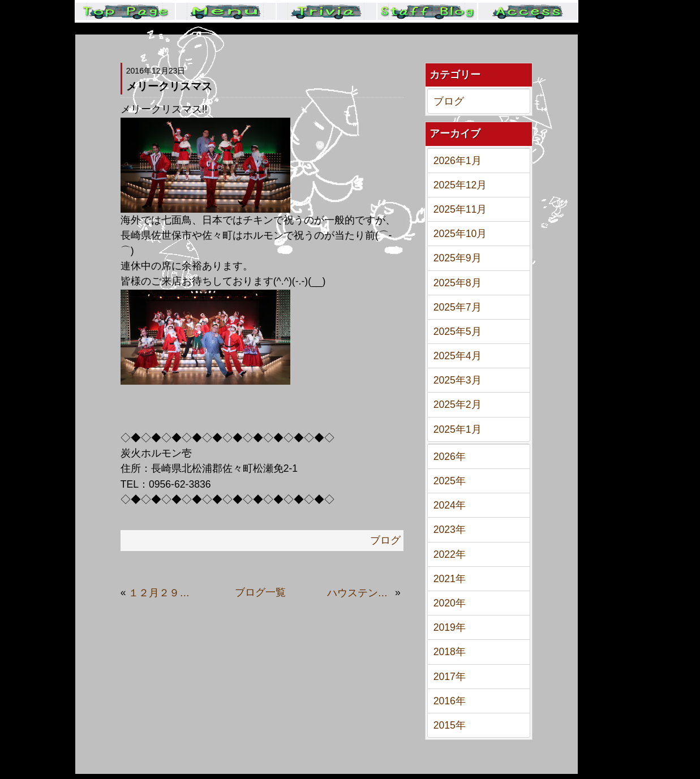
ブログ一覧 (260, 592)
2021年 (450, 579)
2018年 (450, 652)
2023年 (450, 530)
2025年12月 (460, 185)
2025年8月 (458, 283)
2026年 (450, 457)
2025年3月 (458, 380)
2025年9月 (458, 258)
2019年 (450, 627)
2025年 (450, 481)
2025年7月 (458, 307)
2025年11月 (460, 209)
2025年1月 (458, 429)
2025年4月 (458, 356)
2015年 (450, 725)
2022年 (450, 554)
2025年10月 (460, 234)
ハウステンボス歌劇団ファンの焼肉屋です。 (360, 593)
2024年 (450, 505)
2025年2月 (458, 404)
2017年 (450, 677)
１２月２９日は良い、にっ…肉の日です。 (161, 593)
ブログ (449, 101)
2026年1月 (458, 161)
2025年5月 (458, 332)
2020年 (450, 603)
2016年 (450, 701)
